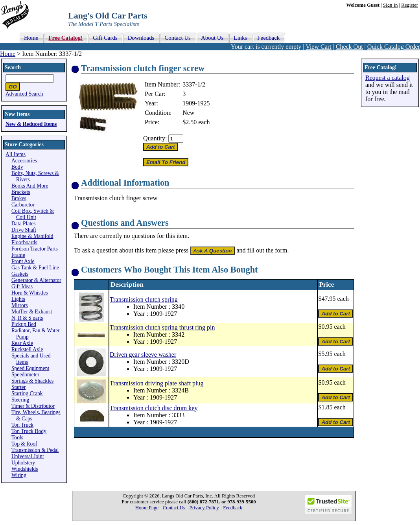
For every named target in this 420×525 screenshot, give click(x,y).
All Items (16, 154)
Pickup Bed (24, 324)
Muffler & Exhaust (32, 312)
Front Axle (23, 261)
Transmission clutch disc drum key (154, 408)
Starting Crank (27, 393)
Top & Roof (24, 444)
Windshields (25, 469)
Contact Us (174, 508)
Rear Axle (22, 343)
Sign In (390, 5)
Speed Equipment (30, 368)
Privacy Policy (204, 508)
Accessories (24, 161)
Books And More (30, 186)
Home (8, 54)
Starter (18, 387)
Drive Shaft (24, 230)
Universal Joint (28, 456)
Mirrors (20, 305)
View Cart (318, 47)
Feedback (233, 508)
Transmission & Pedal (35, 450)
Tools (17, 437)
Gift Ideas (22, 286)
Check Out (349, 47)
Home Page (147, 508)
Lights (18, 299)
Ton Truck (22, 425)
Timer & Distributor (33, 406)
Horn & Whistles (30, 293)
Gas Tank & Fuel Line (35, 268)
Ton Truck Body (29, 431)
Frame (18, 255)
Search (13, 67)
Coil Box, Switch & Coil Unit (33, 214)
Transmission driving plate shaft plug (157, 383)
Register (410, 5)
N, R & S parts (27, 318)
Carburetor (23, 205)
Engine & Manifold (32, 236)
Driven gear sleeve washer (143, 355)
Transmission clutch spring (144, 299)
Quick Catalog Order (394, 47)
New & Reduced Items (31, 124)
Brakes (19, 198)
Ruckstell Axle (27, 349)
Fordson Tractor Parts (35, 249)
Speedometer (25, 375)
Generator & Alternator (36, 280)
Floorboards (24, 242)
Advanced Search (24, 94)
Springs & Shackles (32, 381)
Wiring (19, 475)
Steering (20, 400)
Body (17, 167)
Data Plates (24, 224)
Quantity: (155, 138)
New (188, 113)
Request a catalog (388, 78)
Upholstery (23, 463)
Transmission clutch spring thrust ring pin (162, 327)
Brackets (21, 192)
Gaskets (20, 274)
